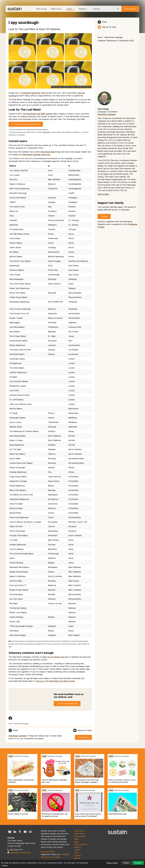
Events (77, 850)
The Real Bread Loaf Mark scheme (37, 114)
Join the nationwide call (67, 704)
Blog (77, 790)
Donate (104, 216)
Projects (84, 9)
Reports (78, 847)
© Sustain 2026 (48, 852)
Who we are (42, 9)
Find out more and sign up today (26, 124)
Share (105, 22)
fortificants (46, 132)
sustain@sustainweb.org (20, 853)
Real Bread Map (48, 152)
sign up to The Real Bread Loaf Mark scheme (56, 681)
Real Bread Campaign (114, 37)
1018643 (65, 854)
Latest (70, 9)
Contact (96, 9)
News (100, 37)
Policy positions (81, 844)
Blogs (77, 842)
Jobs (76, 853)
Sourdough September (31, 93)
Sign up (77, 858)
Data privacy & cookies (51, 857)
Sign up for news (109, 27)
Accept (138, 863)
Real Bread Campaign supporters (36, 155)
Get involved (130, 9)
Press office (83, 737)
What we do (56, 9)
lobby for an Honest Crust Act (55, 657)
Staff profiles (103, 194)
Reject (127, 863)
